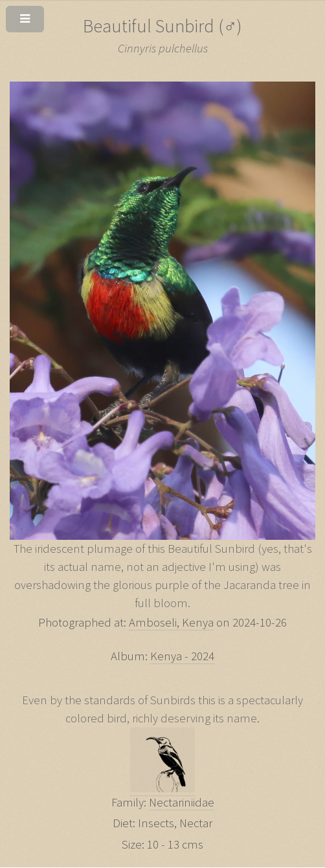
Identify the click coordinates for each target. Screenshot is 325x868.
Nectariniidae (182, 802)
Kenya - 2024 (182, 656)
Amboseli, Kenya (171, 622)
